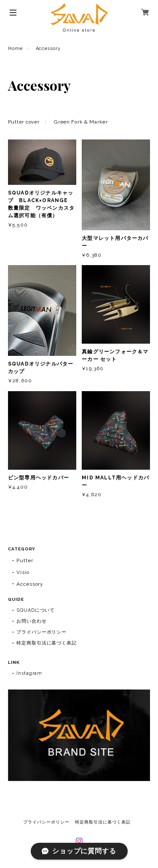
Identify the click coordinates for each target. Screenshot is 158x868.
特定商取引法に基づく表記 (47, 643)
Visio (23, 572)
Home (15, 49)
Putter (25, 560)
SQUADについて (36, 610)
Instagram (29, 673)
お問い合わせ (32, 621)
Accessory (30, 584)
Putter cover (24, 122)
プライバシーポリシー (42, 632)
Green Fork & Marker (81, 122)
